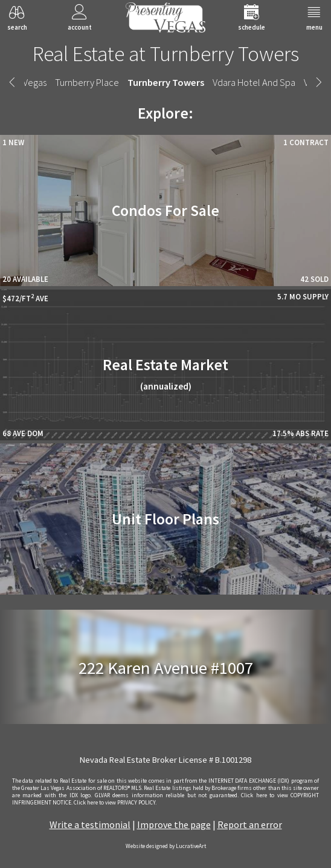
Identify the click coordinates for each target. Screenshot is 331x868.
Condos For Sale (165, 210)
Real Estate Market (165, 374)
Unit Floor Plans (165, 519)
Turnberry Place (87, 82)
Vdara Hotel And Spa (254, 82)
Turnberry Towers (166, 82)
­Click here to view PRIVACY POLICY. (115, 803)
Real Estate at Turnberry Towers (166, 54)
